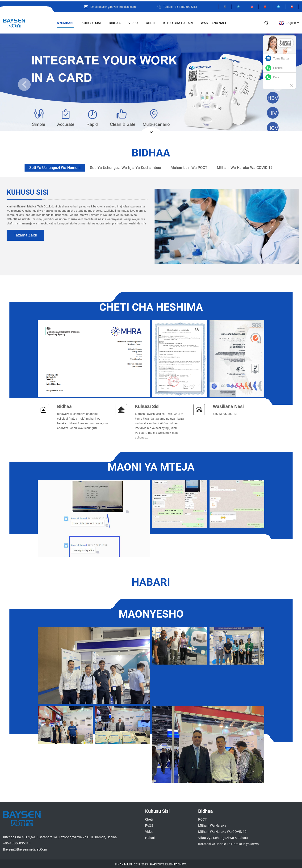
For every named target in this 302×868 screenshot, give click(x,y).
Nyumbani (65, 21)
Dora (276, 77)
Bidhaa (115, 21)
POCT (202, 818)
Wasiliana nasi (228, 405)
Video (133, 21)
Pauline (278, 68)
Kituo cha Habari (178, 21)
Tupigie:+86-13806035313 (178, 5)
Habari (150, 836)
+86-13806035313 (17, 842)
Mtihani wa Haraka (212, 824)
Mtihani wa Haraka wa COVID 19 (222, 830)
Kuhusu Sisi (91, 21)
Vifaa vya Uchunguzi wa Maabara (223, 836)
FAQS (149, 824)
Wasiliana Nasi (213, 21)
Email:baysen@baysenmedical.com (111, 5)
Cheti (151, 21)
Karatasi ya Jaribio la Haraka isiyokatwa (229, 843)
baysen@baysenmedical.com (25, 848)
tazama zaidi (25, 234)
